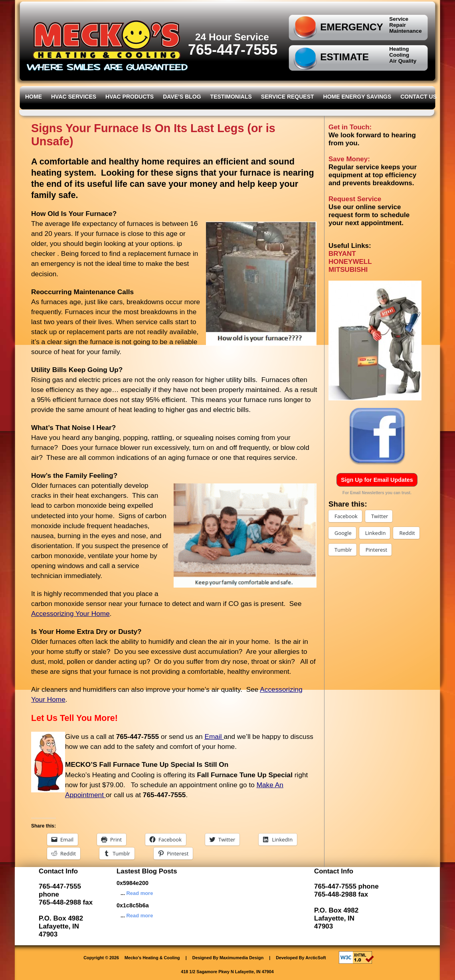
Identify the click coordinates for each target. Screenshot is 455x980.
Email (214, 736)
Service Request (288, 97)
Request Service (355, 199)
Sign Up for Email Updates (377, 480)
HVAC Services (74, 97)
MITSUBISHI (348, 270)
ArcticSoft (316, 958)
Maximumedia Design (241, 958)
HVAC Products (130, 97)
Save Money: (349, 159)
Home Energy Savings (357, 97)
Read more (139, 893)
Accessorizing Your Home (70, 614)
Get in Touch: (350, 127)
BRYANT (342, 254)
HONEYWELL (350, 262)
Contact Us (418, 97)
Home (34, 97)
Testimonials (231, 97)
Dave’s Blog (182, 97)
